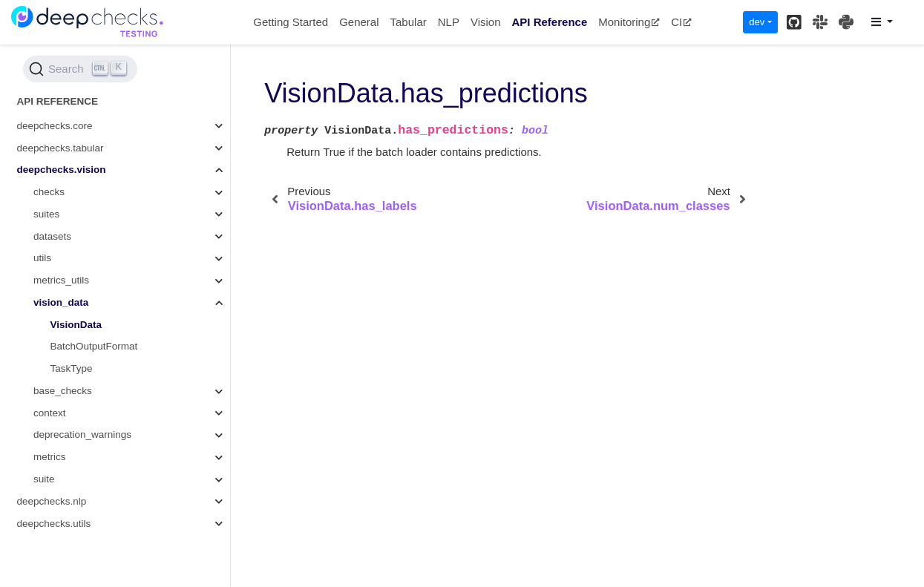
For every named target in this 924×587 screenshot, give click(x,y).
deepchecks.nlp (52, 501)
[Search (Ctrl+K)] (80, 69)
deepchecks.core (55, 126)
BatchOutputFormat (94, 346)
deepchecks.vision (62, 170)
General (359, 22)
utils (42, 258)
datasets (52, 236)
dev (757, 22)
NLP (449, 22)
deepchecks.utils (54, 524)
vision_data (61, 302)
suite (44, 479)
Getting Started (291, 22)
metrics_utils (61, 280)
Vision (486, 22)
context (50, 413)
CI (681, 22)
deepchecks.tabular (60, 148)
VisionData (76, 325)
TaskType (72, 368)
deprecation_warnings (82, 434)
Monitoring (629, 22)
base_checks (63, 391)
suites (46, 214)
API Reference (550, 22)
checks (49, 192)
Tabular (409, 22)
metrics (50, 457)
